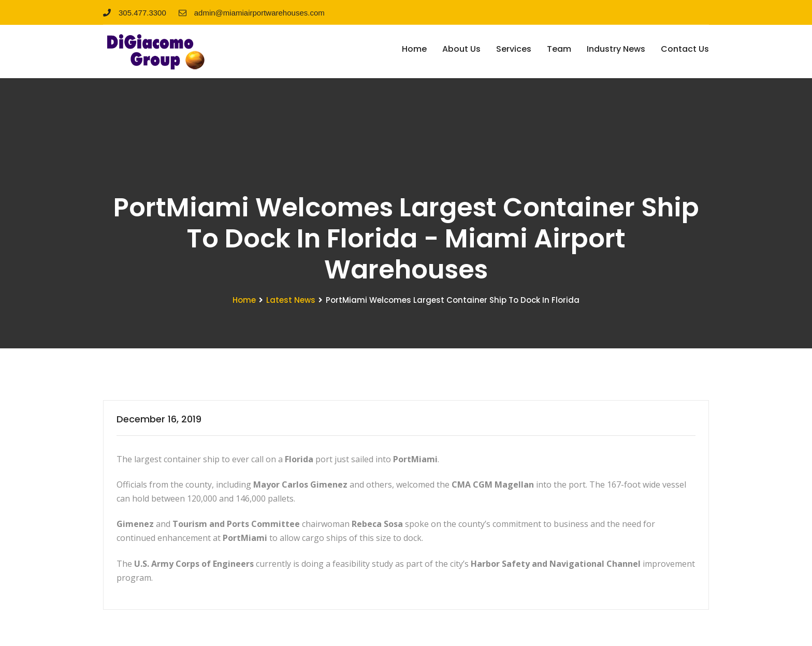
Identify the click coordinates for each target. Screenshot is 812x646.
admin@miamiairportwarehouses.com (252, 13)
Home (414, 49)
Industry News (616, 49)
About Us (461, 49)
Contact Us (685, 49)
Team (559, 49)
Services (514, 49)
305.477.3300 (135, 13)
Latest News (291, 300)
